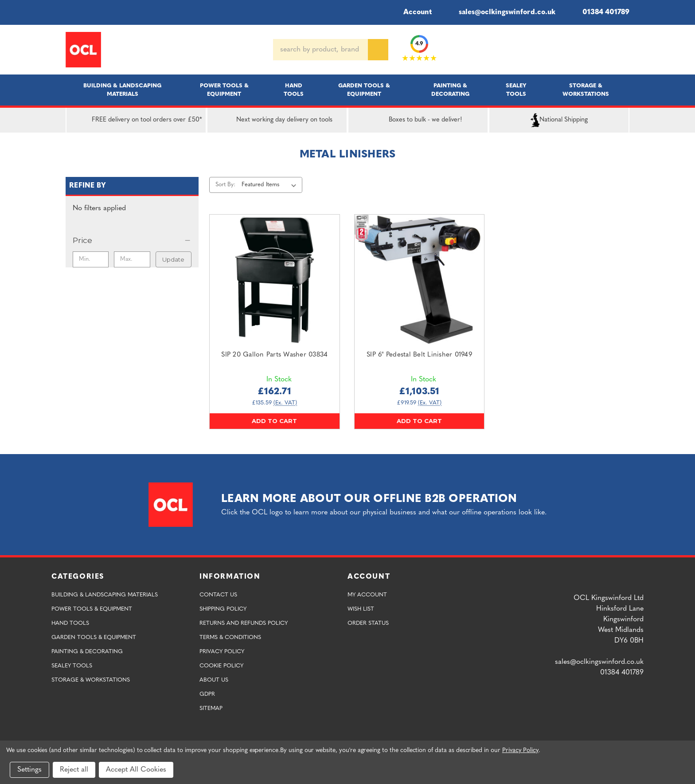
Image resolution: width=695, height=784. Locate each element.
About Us (214, 680)
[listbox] (271, 185)
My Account (367, 595)
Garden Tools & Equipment (364, 90)
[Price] (132, 240)
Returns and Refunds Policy (244, 623)
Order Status (368, 623)
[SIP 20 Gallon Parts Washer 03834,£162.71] (275, 280)
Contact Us (218, 595)
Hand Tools (294, 90)
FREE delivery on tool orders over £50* (136, 120)
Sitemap (211, 708)
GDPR (207, 694)
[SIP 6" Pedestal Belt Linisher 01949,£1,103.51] (420, 280)
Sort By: (225, 185)
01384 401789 (599, 12)
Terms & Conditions (230, 637)
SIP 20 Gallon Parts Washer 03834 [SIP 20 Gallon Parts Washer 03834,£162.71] (274, 355)
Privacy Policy (222, 652)
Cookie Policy (221, 666)
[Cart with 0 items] (626, 50)
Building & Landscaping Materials (122, 90)
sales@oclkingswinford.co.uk (501, 12)
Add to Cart (274, 421)
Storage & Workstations (586, 90)
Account (412, 12)
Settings (29, 770)
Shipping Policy (223, 609)
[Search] (378, 50)
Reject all (74, 770)
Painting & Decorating (450, 90)
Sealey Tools (516, 90)
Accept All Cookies (136, 770)
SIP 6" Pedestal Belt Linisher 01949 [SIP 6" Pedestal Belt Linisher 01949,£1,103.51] (419, 355)
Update (173, 259)
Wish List (361, 609)
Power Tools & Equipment (224, 90)
